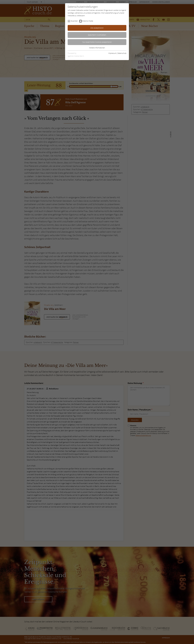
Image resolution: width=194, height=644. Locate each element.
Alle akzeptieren (97, 28)
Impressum (112, 53)
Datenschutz (122, 53)
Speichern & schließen (97, 35)
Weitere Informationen (97, 48)
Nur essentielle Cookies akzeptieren (97, 42)
